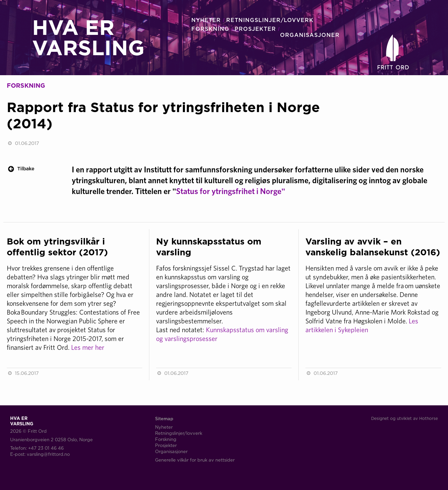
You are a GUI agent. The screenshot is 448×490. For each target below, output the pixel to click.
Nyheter (164, 427)
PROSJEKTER (255, 29)
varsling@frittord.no (48, 454)
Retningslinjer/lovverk (179, 433)
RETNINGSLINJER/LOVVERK (270, 20)
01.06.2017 (27, 143)
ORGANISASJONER (310, 35)
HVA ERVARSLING (88, 37)
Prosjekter (166, 445)
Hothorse (429, 418)
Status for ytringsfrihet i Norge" (231, 191)
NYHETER (206, 20)
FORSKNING (210, 29)
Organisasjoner (171, 451)
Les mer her (88, 347)
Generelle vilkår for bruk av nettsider (195, 460)
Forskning (166, 439)
